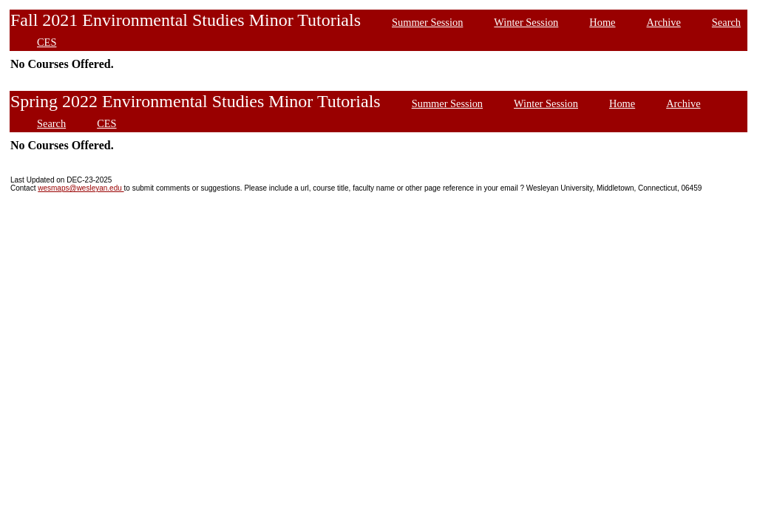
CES (47, 42)
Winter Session (526, 22)
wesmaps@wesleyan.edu (81, 188)
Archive (664, 22)
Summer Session (427, 22)
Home (602, 22)
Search (726, 22)
